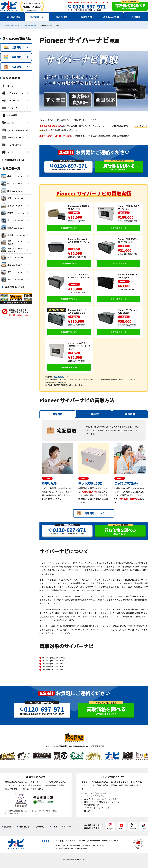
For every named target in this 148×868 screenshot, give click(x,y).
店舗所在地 (24, 827)
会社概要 (8, 827)
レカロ (7, 152)
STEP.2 (83, 478)
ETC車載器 (9, 115)
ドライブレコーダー (13, 93)
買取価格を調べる (69, 228)
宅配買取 (13, 67)
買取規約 (40, 827)
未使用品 (124, 213)
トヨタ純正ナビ (11, 145)
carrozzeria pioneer (14, 130)
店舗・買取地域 (12, 17)
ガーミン (8, 86)
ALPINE (8, 123)
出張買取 (13, 47)
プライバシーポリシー (61, 827)
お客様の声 (86, 17)
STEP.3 (120, 478)
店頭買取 (13, 57)
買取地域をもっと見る (15, 287)
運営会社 (136, 17)
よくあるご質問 (111, 17)
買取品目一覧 (37, 17)
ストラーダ (9, 108)
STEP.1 (47, 478)
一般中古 (74, 213)
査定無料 (66, 152)
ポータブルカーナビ (13, 137)
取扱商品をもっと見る (15, 160)
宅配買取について (90, 513)
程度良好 (74, 249)
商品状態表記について (61, 377)
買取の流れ (62, 17)
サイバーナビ (10, 100)
